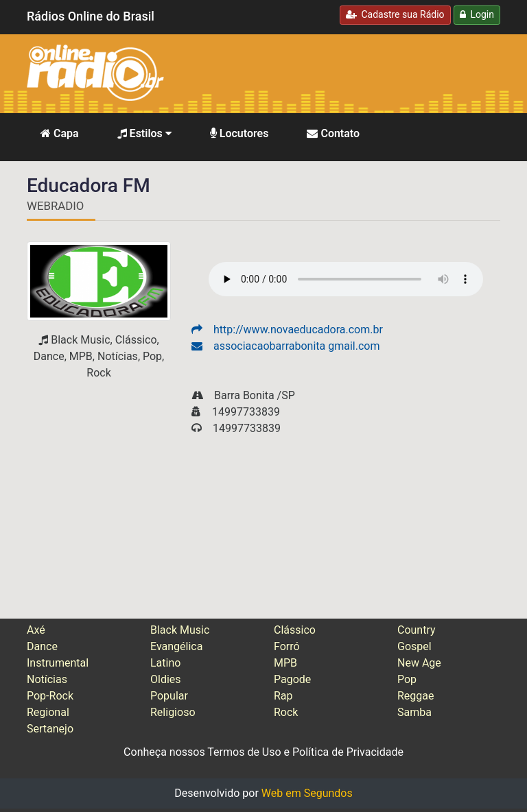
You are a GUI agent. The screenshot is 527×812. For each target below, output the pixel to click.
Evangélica (176, 646)
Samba (414, 712)
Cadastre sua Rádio (395, 14)
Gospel (414, 646)
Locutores (239, 133)
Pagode (292, 679)
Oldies (166, 679)
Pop (407, 679)
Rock (286, 712)
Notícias (47, 679)
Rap (283, 696)
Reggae (416, 696)
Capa (60, 133)
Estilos (144, 133)
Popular (169, 696)
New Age (419, 663)
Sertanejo (50, 729)
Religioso (173, 712)
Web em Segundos (307, 793)
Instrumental (58, 663)
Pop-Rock (50, 696)
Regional (48, 712)
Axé (36, 630)
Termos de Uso (244, 752)
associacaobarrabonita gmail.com (285, 346)
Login (477, 14)
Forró (287, 646)
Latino (165, 663)
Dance (42, 646)
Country (417, 630)
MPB (285, 663)
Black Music (180, 630)
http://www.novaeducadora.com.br (287, 330)
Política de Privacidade (348, 752)
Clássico (295, 630)
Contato (333, 133)
